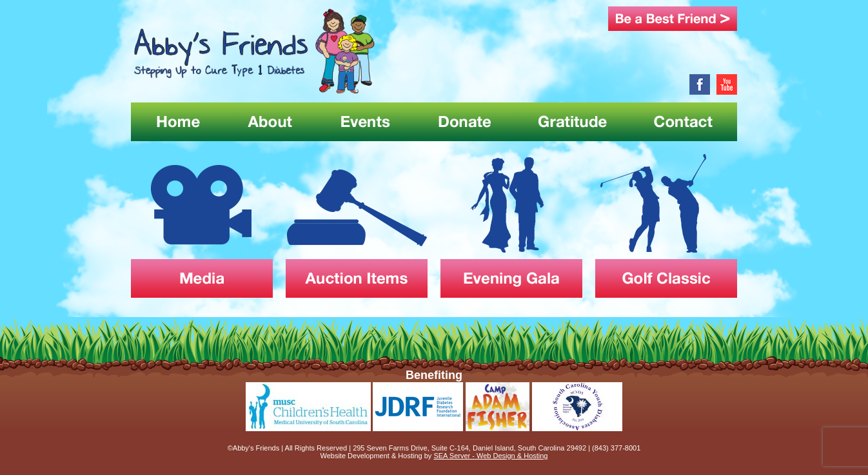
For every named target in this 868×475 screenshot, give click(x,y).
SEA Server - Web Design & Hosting (490, 456)
